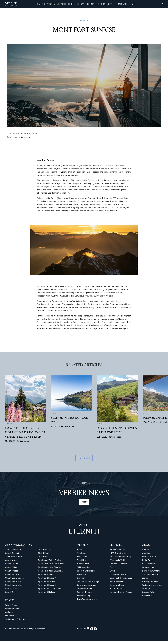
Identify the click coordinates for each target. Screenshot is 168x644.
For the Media (149, 564)
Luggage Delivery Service (121, 592)
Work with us (148, 568)
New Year (10, 616)
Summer (81, 578)
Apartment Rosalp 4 (47, 578)
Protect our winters (151, 571)
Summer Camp (84, 596)
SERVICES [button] (61, 4)
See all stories (84, 458)
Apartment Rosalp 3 (47, 585)
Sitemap (146, 589)
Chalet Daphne (45, 550)
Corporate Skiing (117, 585)
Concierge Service (118, 575)
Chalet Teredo (12, 564)
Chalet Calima (11, 568)
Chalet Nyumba (12, 575)
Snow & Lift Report (86, 571)
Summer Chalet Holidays (88, 582)
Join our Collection (150, 575)
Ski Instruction (84, 568)
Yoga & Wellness (85, 589)
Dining (112, 568)
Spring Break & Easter (15, 620)
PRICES (10, 600)
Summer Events (84, 592)
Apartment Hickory (47, 592)
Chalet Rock (11, 592)
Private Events (116, 589)
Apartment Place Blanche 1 (50, 589)
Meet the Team (149, 557)
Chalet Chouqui (12, 553)
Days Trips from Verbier (88, 599)
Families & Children (118, 564)
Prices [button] (71, 4)
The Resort (82, 553)
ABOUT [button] (80, 4)
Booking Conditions (151, 582)
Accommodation (19, 545)
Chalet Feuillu (44, 553)
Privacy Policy (148, 596)
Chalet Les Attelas (14, 585)
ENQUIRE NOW (105, 4)
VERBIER (83, 545)
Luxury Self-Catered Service (122, 578)
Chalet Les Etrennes (14, 578)
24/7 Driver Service (118, 553)
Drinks (112, 571)
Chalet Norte (11, 560)
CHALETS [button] (40, 4)
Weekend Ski (83, 564)
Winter (80, 550)
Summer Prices (12, 609)
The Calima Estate (14, 557)
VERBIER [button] (51, 4)
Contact (146, 550)
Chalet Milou (44, 557)
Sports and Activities (87, 585)
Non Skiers (82, 557)
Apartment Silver (46, 575)
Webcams (82, 575)
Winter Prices (11, 605)
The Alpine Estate (13, 550)
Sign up (84, 502)
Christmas (10, 612)
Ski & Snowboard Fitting (120, 557)
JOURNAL (91, 4)
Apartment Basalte (47, 582)
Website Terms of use (152, 585)
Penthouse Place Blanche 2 (50, 571)
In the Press (148, 560)
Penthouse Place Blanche (50, 568)
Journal (145, 578)
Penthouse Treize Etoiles (49, 560)
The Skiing (82, 560)
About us (146, 553)
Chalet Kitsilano (12, 589)
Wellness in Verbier (118, 560)
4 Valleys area (65, 172)
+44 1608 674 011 (122, 4)
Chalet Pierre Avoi (13, 582)
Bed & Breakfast (117, 582)
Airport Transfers (117, 550)
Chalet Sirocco (12, 571)
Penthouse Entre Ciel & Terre (51, 564)
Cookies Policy (149, 592)
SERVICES (116, 545)
